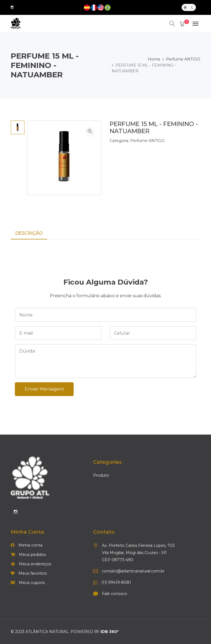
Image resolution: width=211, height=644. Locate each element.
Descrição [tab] (29, 233)
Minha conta (27, 545)
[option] (18, 127)
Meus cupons (28, 583)
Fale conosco (115, 594)
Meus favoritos (29, 574)
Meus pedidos (28, 555)
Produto (101, 476)
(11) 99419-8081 (116, 583)
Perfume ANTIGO (183, 59)
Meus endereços (31, 564)
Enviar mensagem (44, 389)
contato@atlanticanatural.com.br (133, 571)
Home (154, 59)
